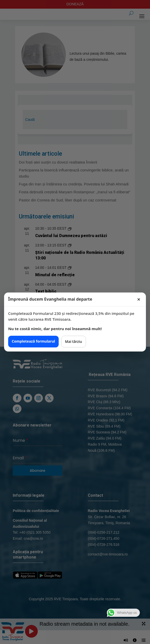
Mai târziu (74, 341)
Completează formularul (33, 341)
